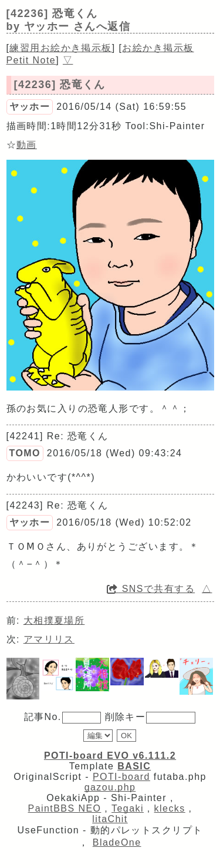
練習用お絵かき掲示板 (60, 48)
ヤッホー (30, 107)
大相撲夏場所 (54, 620)
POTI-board (121, 777)
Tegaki (128, 808)
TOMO (25, 453)
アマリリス (49, 639)
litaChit (110, 819)
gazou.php (110, 787)
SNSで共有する (151, 589)
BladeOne (117, 842)
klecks (170, 808)
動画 (27, 145)
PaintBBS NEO (65, 808)
